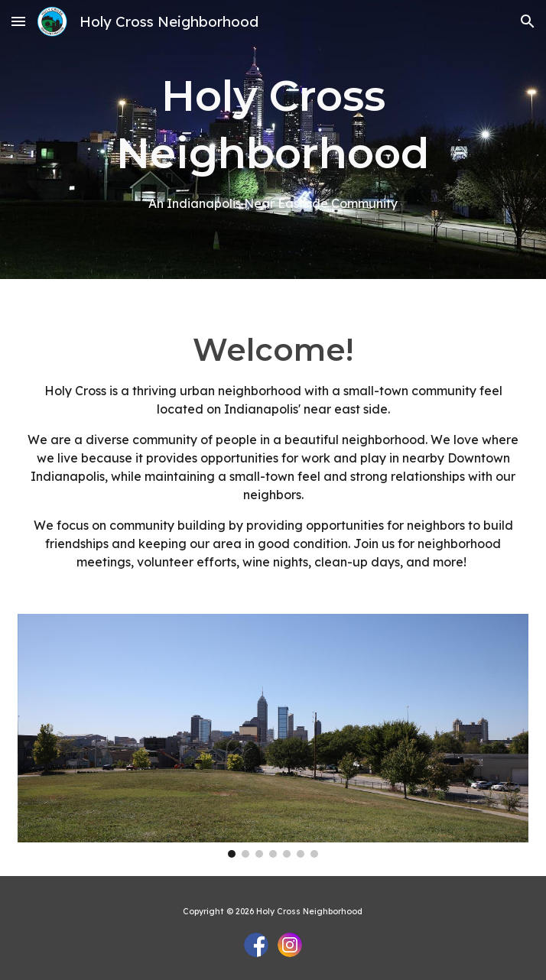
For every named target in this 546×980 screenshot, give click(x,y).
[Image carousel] (273, 736)
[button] (18, 21)
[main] (273, 140)
